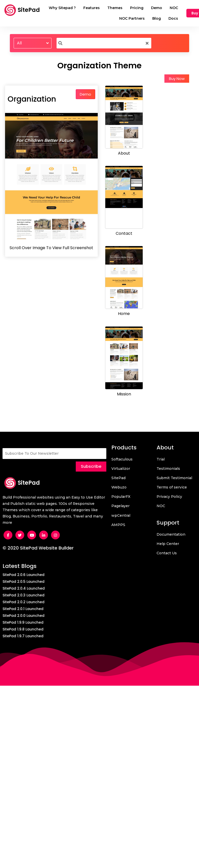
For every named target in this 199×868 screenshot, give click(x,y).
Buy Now (177, 79)
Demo (85, 94)
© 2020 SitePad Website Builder (38, 548)
